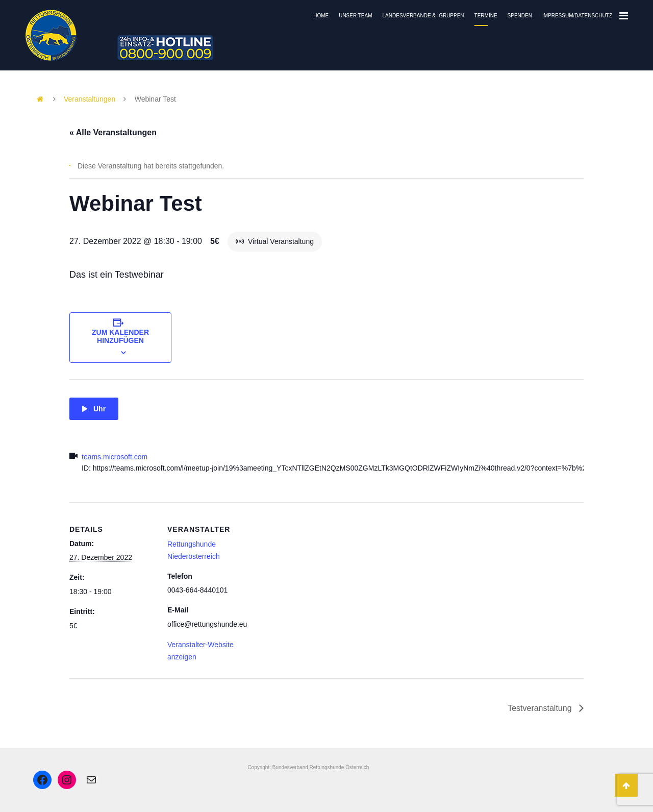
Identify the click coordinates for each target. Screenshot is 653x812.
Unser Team (355, 16)
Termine (486, 16)
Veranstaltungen (90, 99)
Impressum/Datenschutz (577, 16)
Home (321, 16)
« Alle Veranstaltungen (113, 132)
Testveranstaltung (541, 708)
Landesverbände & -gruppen (423, 16)
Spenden (520, 16)
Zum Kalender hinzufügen (120, 336)
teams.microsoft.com (115, 457)
